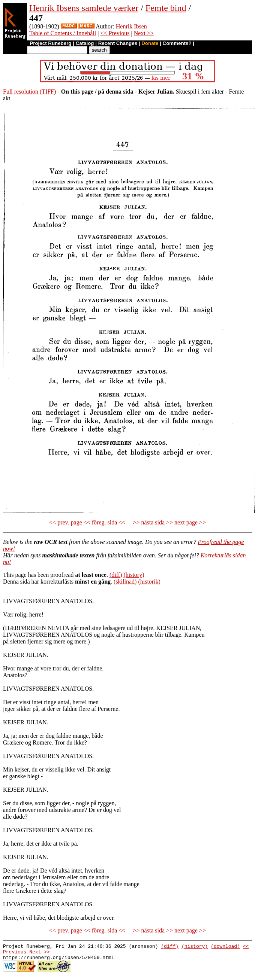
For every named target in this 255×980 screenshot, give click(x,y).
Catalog (85, 43)
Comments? (177, 43)
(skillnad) (125, 582)
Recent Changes (118, 43)
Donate (150, 43)
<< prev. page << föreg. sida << (87, 522)
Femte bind (166, 8)
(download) (225, 947)
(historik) (149, 582)
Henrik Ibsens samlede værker (84, 8)
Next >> (144, 33)
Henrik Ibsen (131, 26)
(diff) (116, 575)
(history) (134, 575)
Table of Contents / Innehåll (63, 33)
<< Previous (115, 33)
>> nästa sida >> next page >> (169, 522)
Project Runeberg (50, 43)
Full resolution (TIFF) (29, 92)
